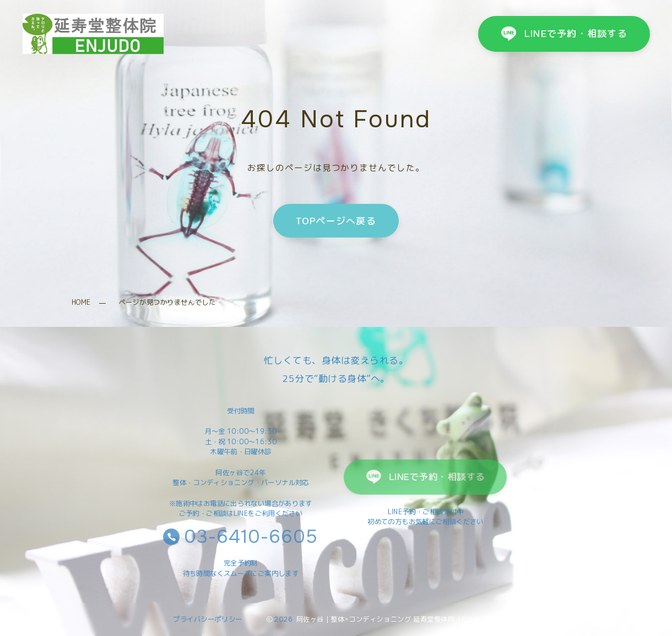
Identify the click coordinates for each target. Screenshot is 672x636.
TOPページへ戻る (336, 220)
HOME (81, 302)
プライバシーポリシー (208, 619)
